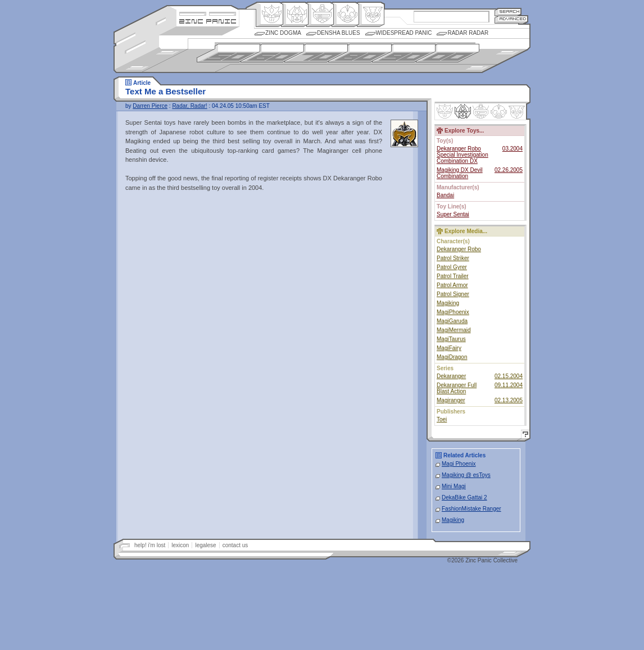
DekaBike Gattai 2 (464, 497)
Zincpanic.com (208, 21)
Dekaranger (451, 376)
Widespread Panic (404, 33)
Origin (269, 15)
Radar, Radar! (189, 106)
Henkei (295, 15)
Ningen (345, 15)
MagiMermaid (454, 330)
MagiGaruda (452, 321)
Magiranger (451, 400)
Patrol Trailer (453, 276)
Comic (371, 15)
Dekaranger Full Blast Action (457, 388)
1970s (316, 53)
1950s (228, 53)
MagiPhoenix (453, 312)
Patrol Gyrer (452, 267)
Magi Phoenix (459, 464)
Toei (442, 419)
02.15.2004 (509, 376)
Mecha (320, 15)
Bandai (445, 195)
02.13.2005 (509, 400)
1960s (272, 53)
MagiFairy (449, 348)
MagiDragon (452, 357)
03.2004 (513, 149)
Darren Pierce (150, 106)
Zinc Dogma (283, 33)
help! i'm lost (150, 545)
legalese (205, 545)
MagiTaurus (451, 339)
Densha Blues (339, 33)
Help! (524, 436)
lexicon (180, 545)
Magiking (448, 303)
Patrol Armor (452, 285)
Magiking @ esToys (466, 475)
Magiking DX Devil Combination (460, 173)
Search (508, 12)
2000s (448, 53)
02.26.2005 (509, 170)
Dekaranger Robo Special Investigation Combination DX (462, 155)
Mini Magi (454, 486)
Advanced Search (511, 19)
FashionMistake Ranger (471, 509)
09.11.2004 (509, 385)
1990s (404, 53)
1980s (360, 53)
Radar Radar (468, 33)
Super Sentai (453, 214)
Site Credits (208, 13)
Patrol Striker (453, 258)
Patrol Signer (453, 294)
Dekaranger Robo (459, 249)
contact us (235, 545)
